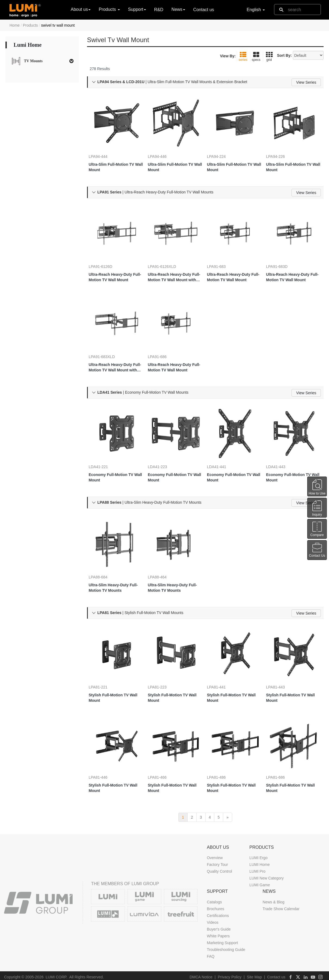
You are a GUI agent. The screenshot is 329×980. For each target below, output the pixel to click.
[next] (228, 814)
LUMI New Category (266, 875)
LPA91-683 (222, 257)
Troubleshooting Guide (226, 947)
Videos (213, 920)
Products (30, 25)
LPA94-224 (222, 147)
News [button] (178, 9)
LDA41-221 (104, 456)
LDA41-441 (222, 456)
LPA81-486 (222, 765)
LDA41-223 (163, 456)
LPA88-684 (103, 566)
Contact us (204, 10)
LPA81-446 (103, 765)
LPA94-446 (163, 147)
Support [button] (137, 9)
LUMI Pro (257, 869)
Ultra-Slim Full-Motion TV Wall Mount (114, 158)
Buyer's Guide (219, 926)
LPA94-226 (281, 147)
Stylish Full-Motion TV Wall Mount (114, 686)
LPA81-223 (163, 676)
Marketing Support (222, 940)
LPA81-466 (163, 765)
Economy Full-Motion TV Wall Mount (116, 467)
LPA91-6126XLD (167, 257)
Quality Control (220, 869)
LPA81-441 (222, 676)
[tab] (42, 61)
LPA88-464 (163, 566)
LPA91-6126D (106, 257)
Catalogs (214, 899)
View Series (306, 82)
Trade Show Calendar (281, 906)
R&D (159, 10)
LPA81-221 (103, 676)
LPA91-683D (282, 257)
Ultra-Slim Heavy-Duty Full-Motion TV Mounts (115, 577)
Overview (215, 855)
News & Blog (274, 899)
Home (15, 25)
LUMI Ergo (258, 855)
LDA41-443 (281, 456)
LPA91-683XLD (107, 346)
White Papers (218, 933)
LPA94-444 (103, 147)
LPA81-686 (281, 765)
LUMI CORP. (57, 974)
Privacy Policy (230, 974)
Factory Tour (218, 862)
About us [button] (81, 9)
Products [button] (109, 9)
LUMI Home (260, 862)
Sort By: (284, 55)
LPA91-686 (163, 346)
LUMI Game (260, 882)
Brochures (216, 906)
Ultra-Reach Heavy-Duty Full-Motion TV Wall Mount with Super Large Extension (175, 268)
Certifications (218, 913)
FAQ (211, 954)
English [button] (256, 10)
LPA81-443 (281, 676)
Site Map (254, 974)
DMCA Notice (201, 974)
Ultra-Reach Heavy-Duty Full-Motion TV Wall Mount (116, 268)
